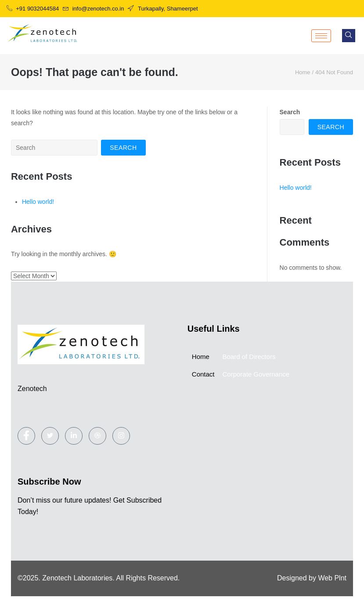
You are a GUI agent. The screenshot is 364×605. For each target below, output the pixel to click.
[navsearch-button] (349, 36)
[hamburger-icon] (321, 36)
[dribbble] (97, 436)
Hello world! (38, 202)
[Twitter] (50, 436)
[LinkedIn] (74, 436)
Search (290, 112)
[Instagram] (121, 436)
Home (303, 72)
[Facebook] (26, 436)
